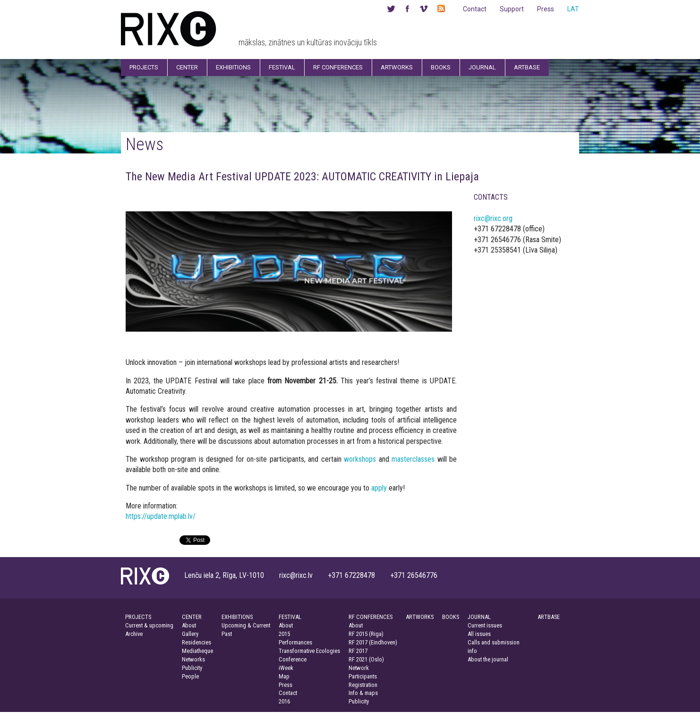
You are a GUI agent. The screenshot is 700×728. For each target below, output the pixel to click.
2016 (284, 701)
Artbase (527, 67)
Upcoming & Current (246, 625)
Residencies (196, 642)
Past (227, 634)
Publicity (192, 668)
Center (187, 67)
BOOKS (451, 617)
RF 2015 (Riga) (366, 634)
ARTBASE (549, 617)
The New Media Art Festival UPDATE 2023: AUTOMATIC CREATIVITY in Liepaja (302, 177)
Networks (193, 659)
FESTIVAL (290, 617)
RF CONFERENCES (371, 617)
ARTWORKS (420, 617)
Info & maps (363, 693)
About (189, 625)
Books (441, 67)
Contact (475, 9)
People (190, 676)
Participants (363, 676)
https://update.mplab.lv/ (161, 516)
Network (359, 668)
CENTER (192, 617)
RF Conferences (338, 67)
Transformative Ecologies (309, 651)
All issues (479, 634)
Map (284, 676)
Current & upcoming (149, 625)
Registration (363, 685)
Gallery (190, 634)
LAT (573, 9)
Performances (295, 642)
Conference (293, 659)
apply (379, 488)
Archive (134, 634)
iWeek (286, 668)
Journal (482, 67)
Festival (282, 67)
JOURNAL (479, 617)
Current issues (485, 625)
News (145, 144)
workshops (360, 459)
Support (512, 9)
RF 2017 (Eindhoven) (373, 642)
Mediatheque (197, 651)
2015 (284, 634)
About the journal (488, 659)
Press (546, 9)
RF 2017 (358, 651)
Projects (144, 67)
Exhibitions (233, 67)
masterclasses (413, 459)
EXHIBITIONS (237, 617)
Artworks (397, 67)
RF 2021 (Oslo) (366, 659)
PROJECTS (138, 617)
